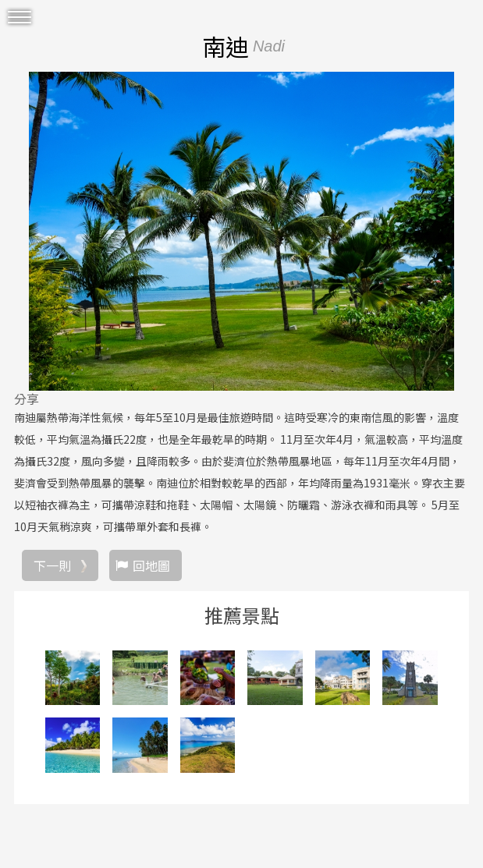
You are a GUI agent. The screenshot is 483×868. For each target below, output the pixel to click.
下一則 (52, 565)
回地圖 (151, 565)
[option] (241, 231)
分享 (27, 399)
